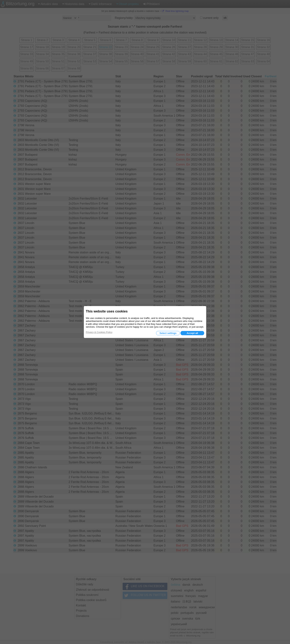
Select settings (168, 333)
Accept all (192, 333)
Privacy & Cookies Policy (99, 332)
